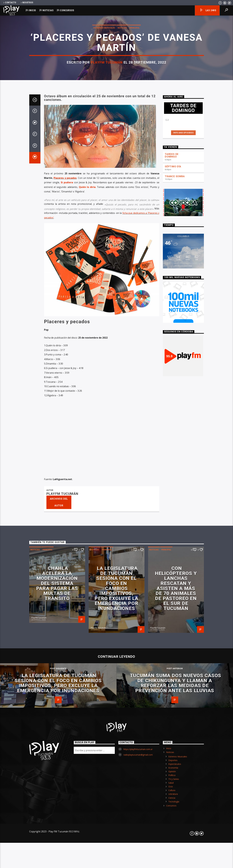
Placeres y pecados (65, 373)
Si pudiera (67, 378)
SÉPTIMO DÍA (173, 362)
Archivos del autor (59, 698)
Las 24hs (208, 11)
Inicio (32, 10)
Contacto (10, 3)
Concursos (67, 10)
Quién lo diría (87, 383)
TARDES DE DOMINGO (172, 351)
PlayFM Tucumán (107, 152)
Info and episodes (183, 328)
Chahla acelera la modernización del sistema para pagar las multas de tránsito (57, 779)
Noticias (48, 10)
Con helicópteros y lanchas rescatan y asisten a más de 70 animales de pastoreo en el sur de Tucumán (176, 784)
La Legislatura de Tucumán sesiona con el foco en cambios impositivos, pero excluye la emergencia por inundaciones (116, 784)
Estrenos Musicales (104, 118)
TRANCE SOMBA (175, 372)
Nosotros (27, 3)
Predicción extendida (183, 461)
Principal (135, 118)
